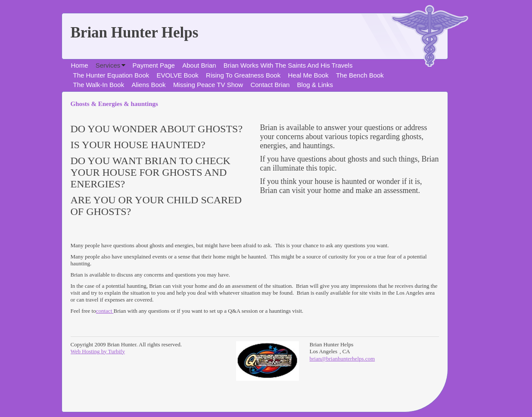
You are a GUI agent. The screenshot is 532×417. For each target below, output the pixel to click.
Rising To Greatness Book (243, 75)
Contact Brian (270, 85)
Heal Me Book (308, 75)
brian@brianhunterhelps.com (342, 359)
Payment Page (154, 65)
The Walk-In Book (99, 85)
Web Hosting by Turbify (98, 351)
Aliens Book (148, 85)
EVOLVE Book (178, 75)
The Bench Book (360, 75)
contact (105, 311)
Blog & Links (315, 85)
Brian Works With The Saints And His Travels (288, 65)
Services (108, 65)
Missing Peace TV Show (208, 85)
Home (80, 65)
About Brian (199, 65)
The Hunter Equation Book (111, 75)
